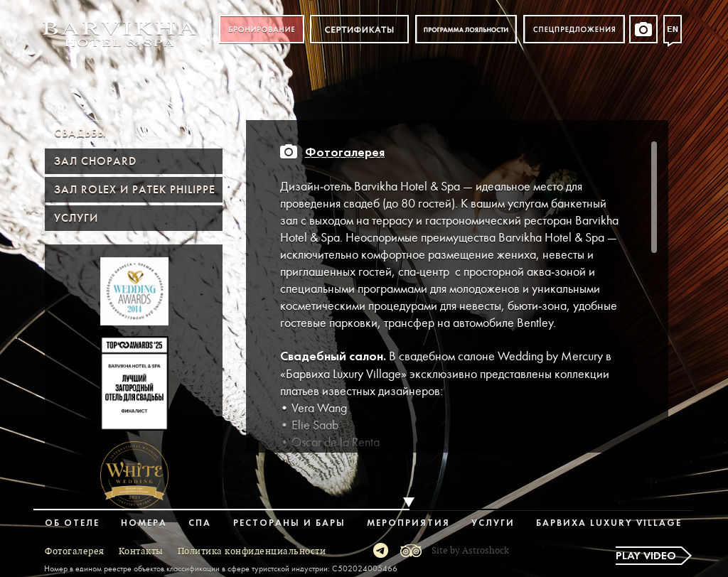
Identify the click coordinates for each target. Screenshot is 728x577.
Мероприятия (408, 523)
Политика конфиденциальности (252, 551)
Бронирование (262, 29)
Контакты (141, 551)
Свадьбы (80, 133)
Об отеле (72, 523)
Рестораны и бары (289, 523)
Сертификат (359, 29)
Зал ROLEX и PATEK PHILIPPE (135, 190)
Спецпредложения (574, 29)
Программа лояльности (466, 29)
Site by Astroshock (470, 551)
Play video (646, 556)
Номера (144, 523)
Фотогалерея (345, 153)
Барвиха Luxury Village (609, 523)
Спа (200, 523)
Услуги (76, 218)
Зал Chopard (95, 161)
